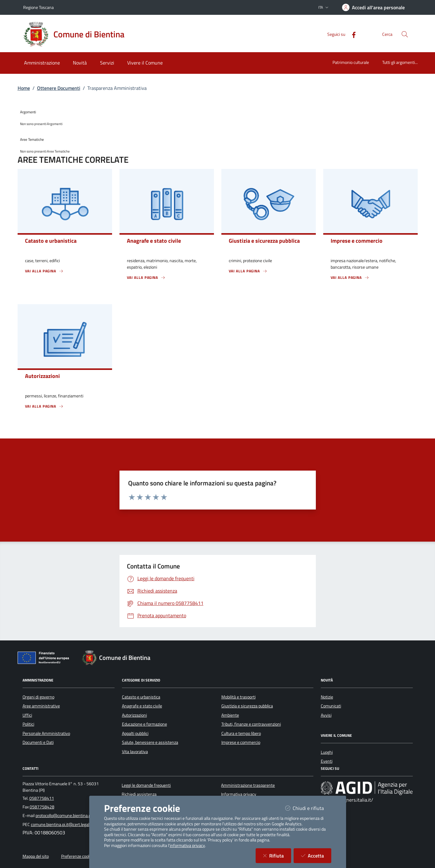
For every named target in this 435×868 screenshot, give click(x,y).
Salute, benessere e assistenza (150, 742)
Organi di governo (38, 697)
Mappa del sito (36, 856)
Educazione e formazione (144, 724)
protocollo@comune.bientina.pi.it (65, 816)
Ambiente (230, 715)
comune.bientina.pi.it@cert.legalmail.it (66, 824)
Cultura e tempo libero (241, 733)
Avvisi (326, 715)
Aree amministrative (41, 706)
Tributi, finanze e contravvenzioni (251, 724)
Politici (28, 724)
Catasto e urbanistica (141, 697)
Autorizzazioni (134, 715)
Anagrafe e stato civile (142, 706)
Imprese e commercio (241, 742)
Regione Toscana (38, 7)
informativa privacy (187, 845)
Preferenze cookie (77, 856)
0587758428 (42, 807)
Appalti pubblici (135, 733)
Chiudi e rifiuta (308, 808)
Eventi (327, 761)
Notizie (327, 697)
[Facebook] (351, 34)
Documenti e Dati (38, 742)
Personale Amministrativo (46, 733)
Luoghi (327, 752)
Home (24, 88)
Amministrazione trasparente (248, 785)
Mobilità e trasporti (238, 697)
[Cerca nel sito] (405, 34)
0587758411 (42, 798)
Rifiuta (277, 855)
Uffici (27, 715)
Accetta (316, 855)
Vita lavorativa (135, 752)
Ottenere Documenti (59, 88)
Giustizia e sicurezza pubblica (247, 706)
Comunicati (331, 706)
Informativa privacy (239, 794)
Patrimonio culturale (351, 62)
